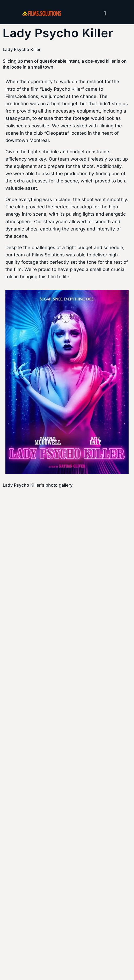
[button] (105, 13)
